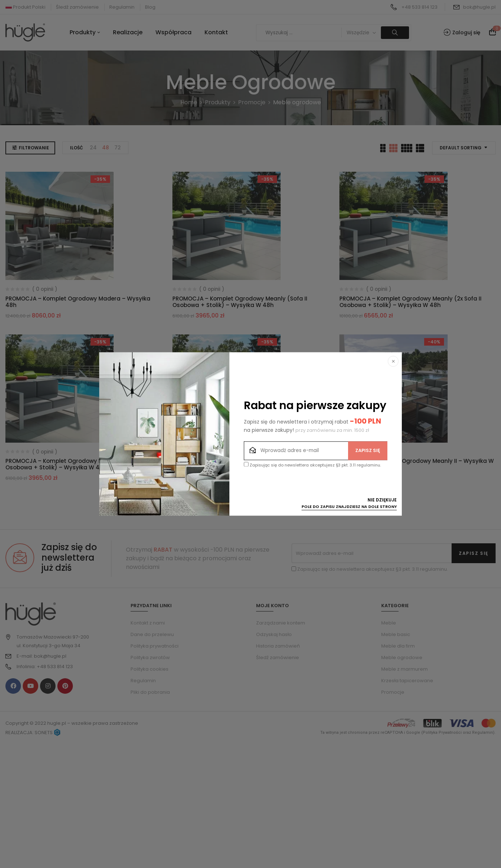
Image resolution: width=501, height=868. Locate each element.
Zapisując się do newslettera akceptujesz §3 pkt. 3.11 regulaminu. (312, 465)
